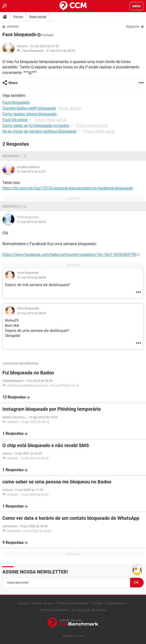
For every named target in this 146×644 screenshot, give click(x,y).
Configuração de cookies (89, 610)
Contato (98, 603)
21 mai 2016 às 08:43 (61, 51)
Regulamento (116, 603)
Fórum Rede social (50, 120)
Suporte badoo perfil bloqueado (29, 108)
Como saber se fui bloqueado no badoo (36, 126)
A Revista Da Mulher (54, 610)
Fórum (18, 17)
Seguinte (133, 26)
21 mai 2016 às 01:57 (31, 172)
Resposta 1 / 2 (14, 156)
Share (13, 83)
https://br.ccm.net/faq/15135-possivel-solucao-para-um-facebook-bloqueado (68, 188)
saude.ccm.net (73, 636)
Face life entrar (15, 120)
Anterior (13, 26)
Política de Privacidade (73, 603)
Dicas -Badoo (70, 108)
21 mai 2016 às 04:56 (31, 222)
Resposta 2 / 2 (14, 206)
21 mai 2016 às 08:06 (32, 277)
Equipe (24, 603)
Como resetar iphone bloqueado (30, 114)
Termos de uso (43, 603)
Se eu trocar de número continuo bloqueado (40, 131)
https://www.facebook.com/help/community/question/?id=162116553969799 (69, 255)
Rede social (38, 17)
